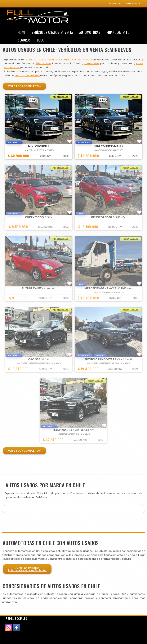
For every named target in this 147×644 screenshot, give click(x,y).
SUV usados (43, 63)
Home (22, 32)
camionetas (92, 63)
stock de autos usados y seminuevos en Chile (57, 60)
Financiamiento (118, 32)
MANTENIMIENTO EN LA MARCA (74, 434)
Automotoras (90, 32)
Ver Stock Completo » (24, 86)
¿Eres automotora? (27, 569)
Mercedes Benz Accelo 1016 (109, 292)
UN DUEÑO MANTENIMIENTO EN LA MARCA (39, 363)
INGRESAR (115, 4)
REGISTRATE (133, 4)
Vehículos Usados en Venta (52, 32)
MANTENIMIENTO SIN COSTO (39, 150)
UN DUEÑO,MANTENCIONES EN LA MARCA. (109, 363)
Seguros (24, 40)
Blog (41, 40)
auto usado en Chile (27, 75)
